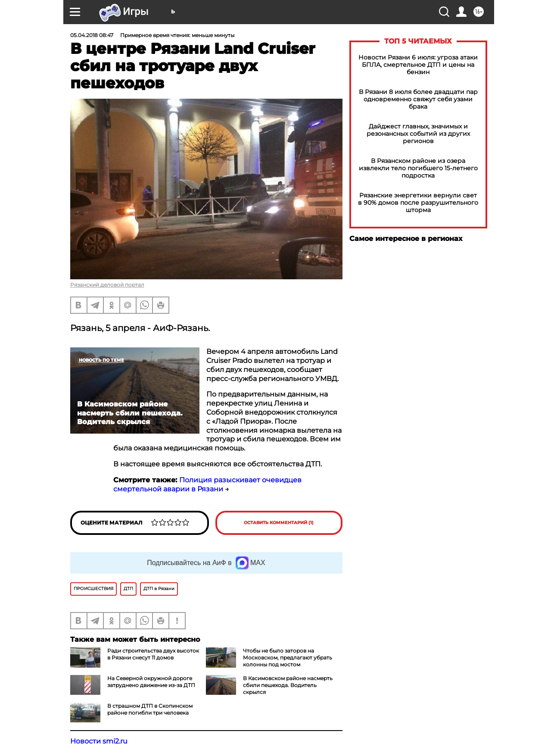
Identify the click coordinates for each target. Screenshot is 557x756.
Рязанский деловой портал (107, 285)
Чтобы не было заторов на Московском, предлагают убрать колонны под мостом (288, 658)
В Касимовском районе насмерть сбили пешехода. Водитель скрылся (288, 685)
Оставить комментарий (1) (279, 523)
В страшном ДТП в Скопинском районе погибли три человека (150, 709)
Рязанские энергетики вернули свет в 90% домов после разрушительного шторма (418, 203)
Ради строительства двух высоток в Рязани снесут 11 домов (153, 654)
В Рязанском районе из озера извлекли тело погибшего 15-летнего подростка (418, 168)
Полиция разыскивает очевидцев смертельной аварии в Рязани (207, 484)
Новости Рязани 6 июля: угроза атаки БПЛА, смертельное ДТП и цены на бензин (418, 65)
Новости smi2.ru (99, 741)
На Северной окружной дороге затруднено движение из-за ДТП (151, 682)
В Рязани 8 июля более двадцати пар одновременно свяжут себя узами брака (418, 99)
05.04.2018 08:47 (92, 35)
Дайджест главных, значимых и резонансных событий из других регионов (418, 134)
